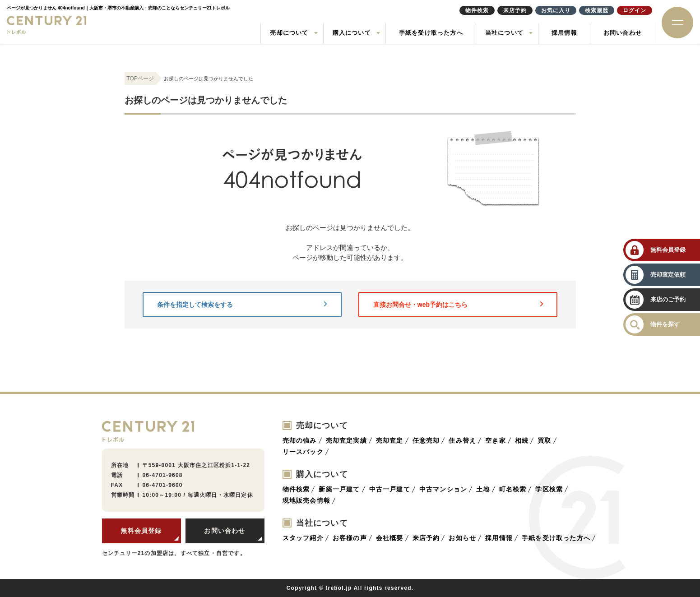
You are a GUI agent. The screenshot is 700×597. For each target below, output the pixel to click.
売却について (289, 33)
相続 (522, 440)
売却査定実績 (346, 440)
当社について (504, 33)
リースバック (303, 452)
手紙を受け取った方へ (431, 33)
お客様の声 (350, 538)
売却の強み (300, 440)
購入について (352, 33)
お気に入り (556, 10)
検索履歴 (597, 10)
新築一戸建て (339, 489)
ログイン (635, 10)
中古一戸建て (390, 489)
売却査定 (390, 440)
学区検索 (549, 489)
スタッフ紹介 (303, 538)
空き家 (496, 440)
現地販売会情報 (306, 500)
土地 (483, 489)
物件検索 (296, 489)
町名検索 (513, 489)
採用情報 (564, 33)
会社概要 (390, 538)
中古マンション (443, 489)
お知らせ (462, 538)
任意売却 (426, 440)
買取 (544, 440)
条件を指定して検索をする (242, 305)
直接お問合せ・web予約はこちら (458, 305)
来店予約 (426, 538)
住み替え (462, 440)
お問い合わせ (623, 33)
